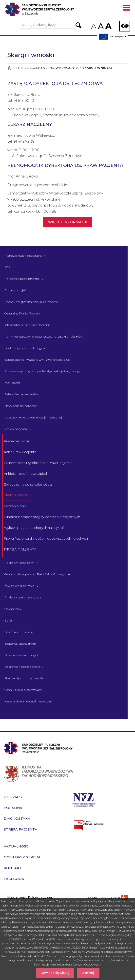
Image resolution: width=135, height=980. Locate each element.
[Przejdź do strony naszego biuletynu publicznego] (101, 825)
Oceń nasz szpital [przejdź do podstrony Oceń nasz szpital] (22, 857)
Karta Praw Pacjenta (20, 452)
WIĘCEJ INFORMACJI (68, 222)
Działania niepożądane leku (24, 667)
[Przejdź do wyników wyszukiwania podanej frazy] (78, 25)
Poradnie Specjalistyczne (22, 279)
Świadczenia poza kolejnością (28, 484)
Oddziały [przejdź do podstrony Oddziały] (13, 797)
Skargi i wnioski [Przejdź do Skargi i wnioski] (97, 68)
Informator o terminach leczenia (28, 325)
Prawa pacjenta (16, 429)
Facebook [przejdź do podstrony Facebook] (14, 879)
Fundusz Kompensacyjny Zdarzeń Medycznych (42, 517)
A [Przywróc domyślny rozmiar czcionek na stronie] (100, 26)
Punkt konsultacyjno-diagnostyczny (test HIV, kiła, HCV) (44, 336)
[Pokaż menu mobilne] (126, 9)
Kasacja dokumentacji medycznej (28, 701)
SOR (8, 267)
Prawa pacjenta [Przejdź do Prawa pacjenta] (64, 68)
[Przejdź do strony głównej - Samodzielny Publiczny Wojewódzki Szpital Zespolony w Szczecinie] (48, 11)
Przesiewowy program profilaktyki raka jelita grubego (43, 371)
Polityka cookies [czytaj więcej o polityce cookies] (40, 898)
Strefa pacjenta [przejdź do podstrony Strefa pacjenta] (20, 829)
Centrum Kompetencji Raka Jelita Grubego (35, 574)
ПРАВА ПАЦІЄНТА (20, 549)
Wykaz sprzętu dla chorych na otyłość (34, 528)
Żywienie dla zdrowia (19, 586)
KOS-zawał (12, 383)
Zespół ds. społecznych (20, 644)
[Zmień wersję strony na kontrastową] (125, 26)
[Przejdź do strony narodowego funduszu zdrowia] (84, 799)
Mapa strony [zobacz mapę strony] (17, 898)
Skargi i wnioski (16, 495)
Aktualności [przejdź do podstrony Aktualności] (17, 846)
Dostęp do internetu (19, 632)
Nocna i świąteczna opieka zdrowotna (31, 302)
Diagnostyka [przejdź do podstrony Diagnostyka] (17, 818)
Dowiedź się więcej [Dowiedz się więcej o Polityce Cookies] (55, 973)
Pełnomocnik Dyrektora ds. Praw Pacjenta (38, 463)
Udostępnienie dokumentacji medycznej (33, 417)
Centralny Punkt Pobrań (22, 313)
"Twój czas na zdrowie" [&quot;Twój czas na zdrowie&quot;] (21, 406)
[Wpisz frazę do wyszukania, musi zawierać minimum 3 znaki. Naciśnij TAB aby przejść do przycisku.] (46, 25)
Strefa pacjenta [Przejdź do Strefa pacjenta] (30, 68)
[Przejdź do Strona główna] (10, 68)
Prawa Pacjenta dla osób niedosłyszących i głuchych (46, 538)
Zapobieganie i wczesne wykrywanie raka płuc (37, 360)
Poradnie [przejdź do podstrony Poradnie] (13, 808)
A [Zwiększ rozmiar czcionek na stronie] (108, 26)
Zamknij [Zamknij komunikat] (88, 973)
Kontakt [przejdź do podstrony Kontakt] (13, 868)
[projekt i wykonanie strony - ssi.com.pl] (107, 898)
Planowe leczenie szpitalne (23, 256)
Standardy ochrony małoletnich (27, 678)
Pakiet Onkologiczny (19, 563)
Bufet (8, 620)
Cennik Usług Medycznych (23, 690)
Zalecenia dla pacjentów (21, 394)
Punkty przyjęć (15, 290)
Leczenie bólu (15, 506)
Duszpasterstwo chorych (22, 655)
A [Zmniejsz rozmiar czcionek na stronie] (93, 26)
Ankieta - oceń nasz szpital (25, 474)
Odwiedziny (13, 609)
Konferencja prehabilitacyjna (25, 348)
